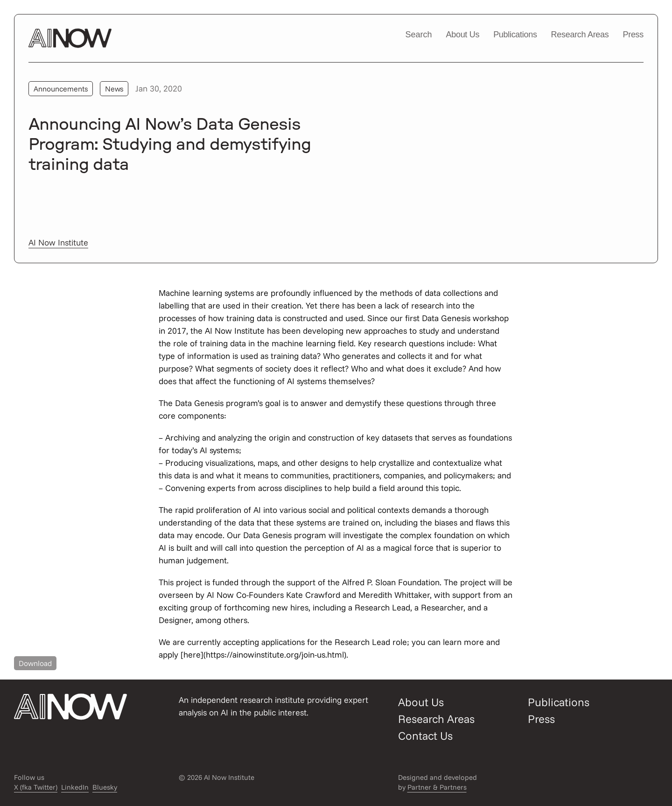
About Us (463, 35)
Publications (515, 35)
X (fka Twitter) (36, 787)
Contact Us (425, 736)
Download (35, 663)
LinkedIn (75, 787)
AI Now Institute (58, 242)
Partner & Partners (437, 787)
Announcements (61, 89)
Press (633, 35)
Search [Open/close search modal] (418, 35)
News (114, 89)
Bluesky (105, 787)
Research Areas (580, 35)
